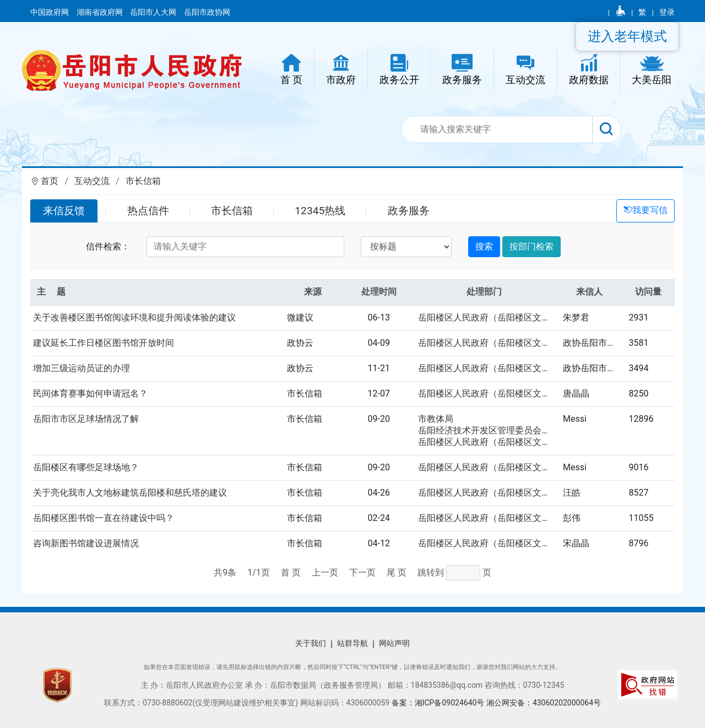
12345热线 (320, 211)
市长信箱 (143, 181)
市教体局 (436, 419)
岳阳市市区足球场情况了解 (86, 419)
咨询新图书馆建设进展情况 (86, 543)
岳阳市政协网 (207, 12)
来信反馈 (64, 211)
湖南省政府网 (101, 12)
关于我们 (311, 643)
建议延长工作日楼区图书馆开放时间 (104, 343)
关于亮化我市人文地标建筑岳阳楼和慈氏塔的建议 (130, 493)
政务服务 (409, 211)
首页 (50, 181)
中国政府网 (50, 12)
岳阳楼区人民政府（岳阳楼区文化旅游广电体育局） (519, 317)
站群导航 (352, 643)
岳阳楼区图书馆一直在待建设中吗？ (104, 518)
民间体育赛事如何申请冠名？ (90, 393)
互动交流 (92, 181)
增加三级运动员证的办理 (82, 368)
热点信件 (148, 211)
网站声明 (394, 643)
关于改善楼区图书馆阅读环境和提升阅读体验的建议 (134, 317)
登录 (667, 12)
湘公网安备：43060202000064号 (544, 703)
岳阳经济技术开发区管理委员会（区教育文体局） (515, 430)
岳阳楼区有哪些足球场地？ (86, 467)
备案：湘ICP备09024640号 (439, 703)
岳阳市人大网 (154, 12)
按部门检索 (532, 246)
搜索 (484, 246)
